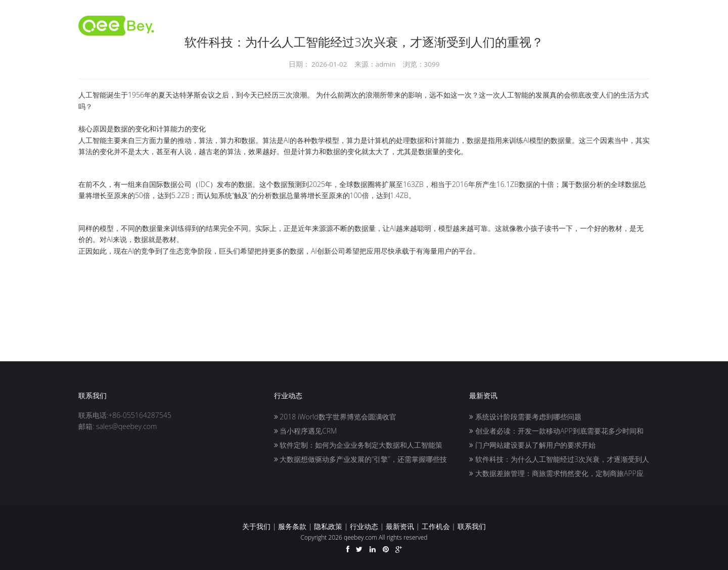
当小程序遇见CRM (306, 431)
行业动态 (364, 526)
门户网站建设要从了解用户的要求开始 (532, 445)
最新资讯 (400, 526)
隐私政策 (328, 526)
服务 (575, 26)
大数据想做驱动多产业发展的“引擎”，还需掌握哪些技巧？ (360, 460)
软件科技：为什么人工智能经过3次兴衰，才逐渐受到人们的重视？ (559, 460)
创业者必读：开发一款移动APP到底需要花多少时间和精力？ (556, 432)
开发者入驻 (382, 26)
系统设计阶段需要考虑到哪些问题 (525, 417)
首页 (340, 26)
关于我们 (536, 26)
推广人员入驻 (438, 26)
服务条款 (292, 526)
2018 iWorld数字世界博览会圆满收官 (335, 417)
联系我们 (613, 26)
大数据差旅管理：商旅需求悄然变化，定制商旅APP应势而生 (556, 474)
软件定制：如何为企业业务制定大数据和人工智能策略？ (358, 446)
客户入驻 (491, 26)
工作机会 (436, 526)
